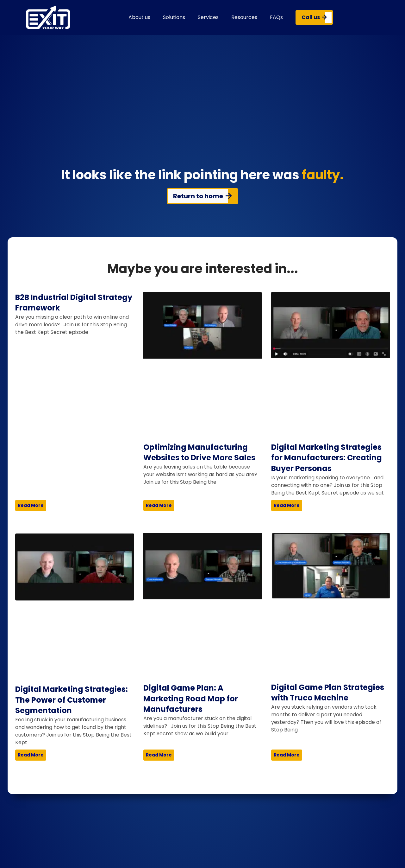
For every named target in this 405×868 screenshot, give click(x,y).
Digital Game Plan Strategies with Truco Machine (328, 693)
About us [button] (139, 17)
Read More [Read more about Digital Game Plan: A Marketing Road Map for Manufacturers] (159, 755)
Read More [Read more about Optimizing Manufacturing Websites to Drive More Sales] (159, 505)
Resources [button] (244, 17)
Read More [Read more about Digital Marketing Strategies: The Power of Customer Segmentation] (31, 755)
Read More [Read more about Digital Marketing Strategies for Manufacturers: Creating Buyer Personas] (287, 505)
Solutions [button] (174, 17)
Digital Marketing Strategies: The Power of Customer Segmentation (72, 700)
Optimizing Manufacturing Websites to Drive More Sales (199, 453)
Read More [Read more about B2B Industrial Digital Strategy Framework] (31, 505)
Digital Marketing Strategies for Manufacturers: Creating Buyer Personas (327, 458)
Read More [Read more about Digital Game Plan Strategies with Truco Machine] (287, 755)
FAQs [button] (276, 17)
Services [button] (208, 17)
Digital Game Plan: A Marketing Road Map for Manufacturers (191, 699)
